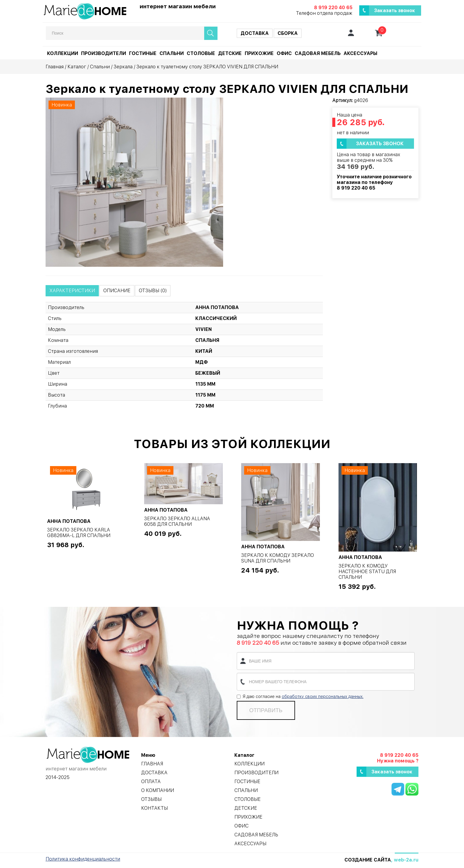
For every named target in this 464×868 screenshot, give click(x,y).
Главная (55, 67)
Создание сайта (368, 860)
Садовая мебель (318, 53)
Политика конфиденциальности (83, 859)
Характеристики (72, 291)
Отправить (266, 710)
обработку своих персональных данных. (323, 696)
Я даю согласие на (300, 696)
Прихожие (259, 53)
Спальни (172, 53)
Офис (284, 53)
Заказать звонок (395, 10)
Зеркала (123, 67)
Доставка (255, 33)
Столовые (201, 53)
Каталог (77, 67)
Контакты (154, 808)
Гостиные (143, 53)
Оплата (151, 781)
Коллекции (63, 53)
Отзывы (151, 799)
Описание (117, 291)
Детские (230, 53)
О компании (158, 790)
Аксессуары (360, 53)
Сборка (288, 33)
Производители (104, 53)
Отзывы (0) (153, 291)
